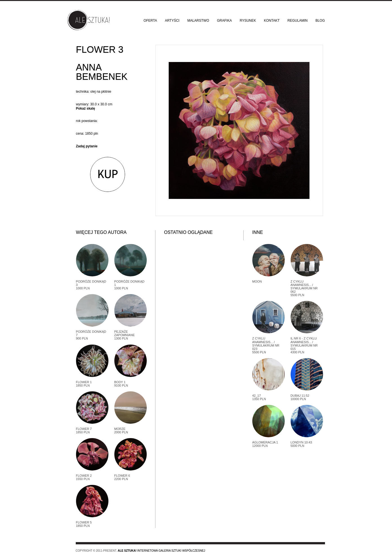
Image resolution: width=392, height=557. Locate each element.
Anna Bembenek (102, 72)
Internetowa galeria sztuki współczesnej (162, 551)
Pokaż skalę (86, 108)
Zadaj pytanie (87, 146)
